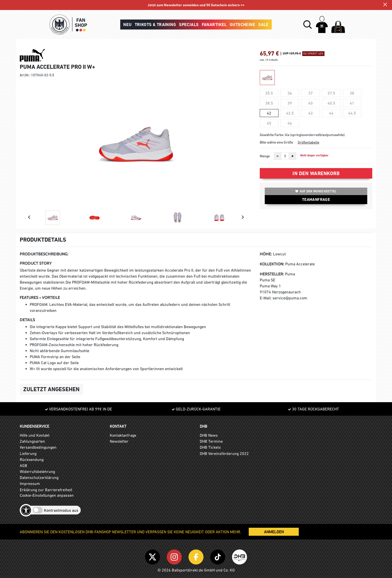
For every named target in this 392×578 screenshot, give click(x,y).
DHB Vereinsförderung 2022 (224, 453)
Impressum (30, 483)
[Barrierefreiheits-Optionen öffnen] (26, 510)
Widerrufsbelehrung (37, 471)
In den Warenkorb (316, 173)
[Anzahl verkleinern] (277, 156)
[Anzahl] (285, 156)
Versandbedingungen (38, 447)
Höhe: (266, 254)
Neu (127, 25)
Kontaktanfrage (123, 435)
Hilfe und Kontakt (35, 435)
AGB (23, 465)
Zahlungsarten (32, 441)
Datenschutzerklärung (39, 477)
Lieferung (28, 453)
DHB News (209, 435)
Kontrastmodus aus (61, 510)
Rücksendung (32, 459)
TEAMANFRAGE (316, 199)
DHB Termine (211, 441)
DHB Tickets (210, 447)
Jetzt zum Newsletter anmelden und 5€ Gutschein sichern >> (196, 5)
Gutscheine (242, 25)
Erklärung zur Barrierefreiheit (46, 490)
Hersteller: (272, 274)
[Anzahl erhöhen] (292, 156)
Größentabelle (308, 142)
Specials (189, 25)
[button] (307, 25)
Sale (263, 25)
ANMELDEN (274, 532)
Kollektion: (272, 264)
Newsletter (119, 441)
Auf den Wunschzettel (316, 191)
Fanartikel (214, 25)
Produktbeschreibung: (44, 254)
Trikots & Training (155, 25)
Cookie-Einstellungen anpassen (47, 495)
